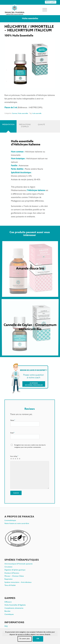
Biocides (7, 611)
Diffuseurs (8, 602)
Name (13, 420)
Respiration (9, 579)
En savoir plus (25, 639)
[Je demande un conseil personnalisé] (30, 378)
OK (38, 639)
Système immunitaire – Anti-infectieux (18, 582)
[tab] (8, 126)
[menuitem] (43, 10)
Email (12, 433)
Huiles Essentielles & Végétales (15, 605)
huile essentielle (37, 114)
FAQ (6, 626)
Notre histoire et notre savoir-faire (17, 524)
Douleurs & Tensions (12, 573)
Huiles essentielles (23, 114)
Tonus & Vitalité (10, 585)
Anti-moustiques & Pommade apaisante (18, 564)
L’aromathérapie (10, 521)
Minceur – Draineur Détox (14, 576)
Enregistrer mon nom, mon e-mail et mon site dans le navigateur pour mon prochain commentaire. (30, 446)
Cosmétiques (9, 615)
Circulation (8, 567)
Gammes (15, 114)
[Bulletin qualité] (51, 2)
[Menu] (43, 10)
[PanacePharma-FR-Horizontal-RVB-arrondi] (25, 10)
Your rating (14, 456)
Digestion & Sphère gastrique (15, 570)
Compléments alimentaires (14, 608)
